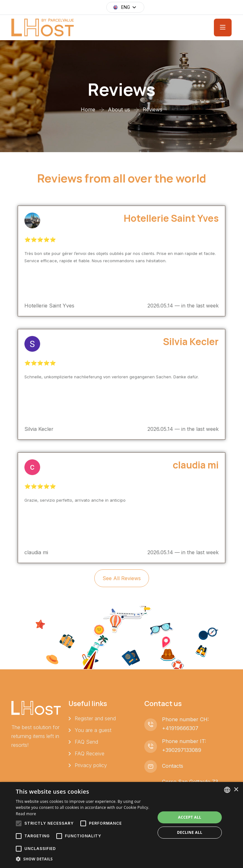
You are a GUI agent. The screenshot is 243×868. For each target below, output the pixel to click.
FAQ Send (86, 742)
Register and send (95, 718)
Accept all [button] (190, 817)
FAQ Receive (90, 753)
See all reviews (122, 578)
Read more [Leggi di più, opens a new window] (26, 814)
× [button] (236, 790)
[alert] (121, 825)
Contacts (173, 766)
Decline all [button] (190, 832)
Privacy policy (91, 765)
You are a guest (93, 730)
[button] (84, 859)
